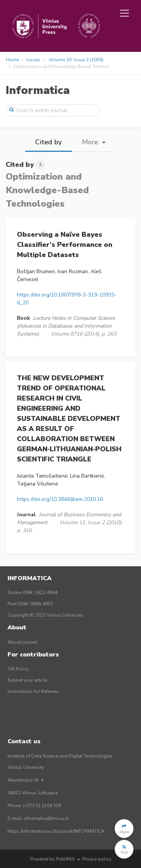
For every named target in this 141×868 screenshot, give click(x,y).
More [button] (91, 142)
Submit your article (27, 680)
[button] (124, 829)
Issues (33, 60)
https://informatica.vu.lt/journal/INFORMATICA (56, 831)
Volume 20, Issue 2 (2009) (76, 60)
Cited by (49, 142)
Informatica (38, 90)
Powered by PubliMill (52, 859)
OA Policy (18, 669)
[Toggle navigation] (124, 13)
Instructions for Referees (33, 691)
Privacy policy (97, 859)
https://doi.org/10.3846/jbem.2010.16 (60, 499)
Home (12, 60)
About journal (22, 642)
